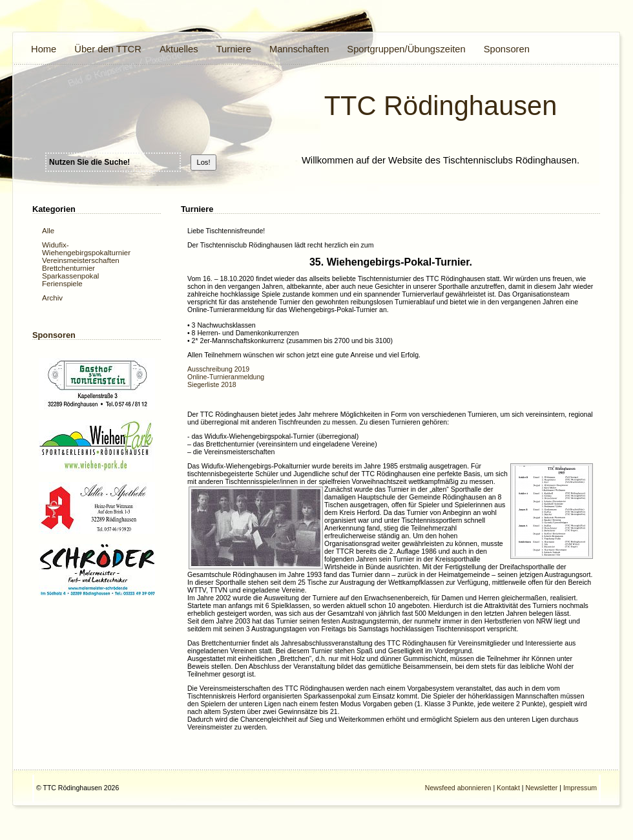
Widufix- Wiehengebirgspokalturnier (86, 249)
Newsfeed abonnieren (458, 788)
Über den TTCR (108, 49)
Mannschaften (299, 49)
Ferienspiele (62, 284)
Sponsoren (507, 49)
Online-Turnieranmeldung (226, 377)
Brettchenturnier (68, 268)
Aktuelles (179, 49)
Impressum (580, 788)
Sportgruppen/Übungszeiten (406, 49)
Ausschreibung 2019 (218, 369)
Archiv (52, 298)
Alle (48, 231)
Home (44, 49)
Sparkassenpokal (70, 276)
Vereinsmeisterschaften (81, 260)
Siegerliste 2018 (212, 384)
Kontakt (508, 788)
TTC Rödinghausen (441, 106)
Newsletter (541, 788)
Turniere (234, 49)
